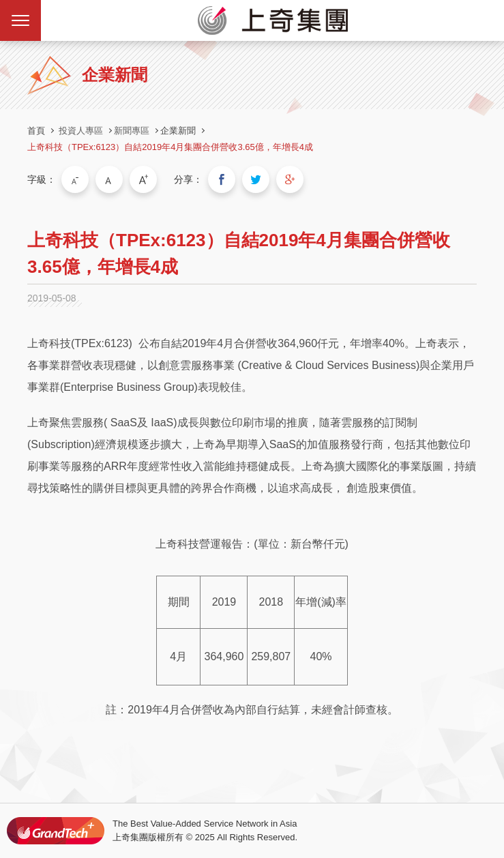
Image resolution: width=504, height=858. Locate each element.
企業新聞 (178, 131)
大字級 (143, 179)
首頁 (36, 131)
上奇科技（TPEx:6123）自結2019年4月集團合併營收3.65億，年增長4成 (170, 147)
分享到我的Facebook (222, 179)
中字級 (109, 179)
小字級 (75, 179)
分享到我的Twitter (256, 179)
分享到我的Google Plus (290, 179)
